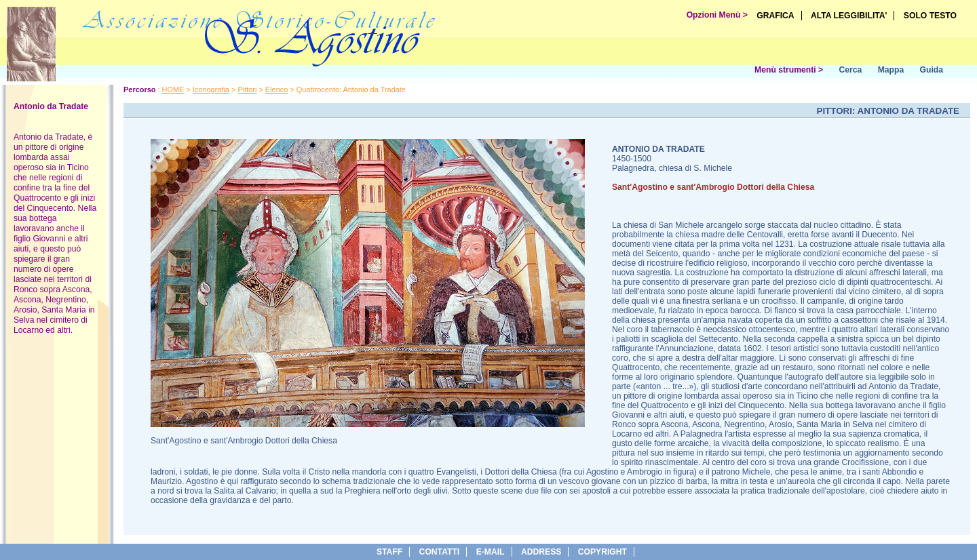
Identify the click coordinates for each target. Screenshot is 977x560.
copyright (602, 552)
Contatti (440, 552)
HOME (173, 89)
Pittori (247, 89)
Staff (389, 552)
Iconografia (211, 89)
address (541, 552)
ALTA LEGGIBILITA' (849, 16)
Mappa (891, 70)
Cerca (850, 70)
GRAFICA (775, 16)
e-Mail (491, 552)
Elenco (276, 89)
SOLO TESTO (930, 16)
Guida (932, 70)
